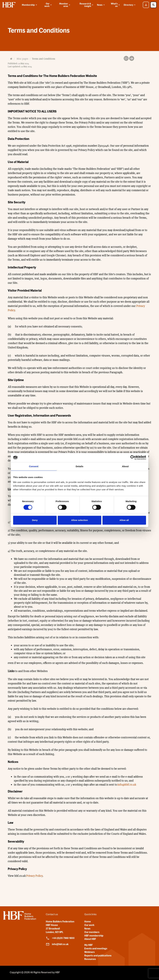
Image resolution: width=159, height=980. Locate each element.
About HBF (90, 939)
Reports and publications (98, 955)
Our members (92, 932)
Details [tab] (80, 466)
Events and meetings (96, 948)
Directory (130, 5)
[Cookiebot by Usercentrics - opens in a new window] (133, 458)
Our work (48, 5)
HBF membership (94, 936)
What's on (116, 5)
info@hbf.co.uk (127, 785)
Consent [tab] (34, 466)
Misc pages (22, 59)
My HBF (89, 945)
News (101, 5)
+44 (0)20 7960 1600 (60, 938)
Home (88, 921)
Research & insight (87, 5)
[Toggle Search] (153, 5)
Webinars (90, 952)
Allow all (124, 520)
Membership (30, 5)
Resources (90, 959)
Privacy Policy (34, 876)
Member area (65, 5)
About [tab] (125, 466)
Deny (35, 520)
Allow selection (79, 520)
